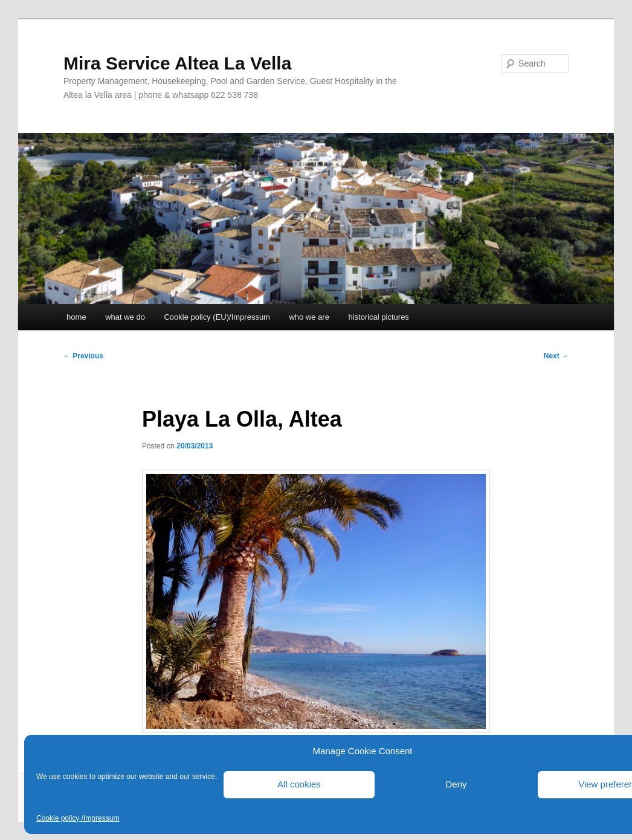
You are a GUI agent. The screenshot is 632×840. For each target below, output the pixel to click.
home (76, 317)
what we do (125, 317)
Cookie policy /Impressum (78, 818)
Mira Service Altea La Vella (177, 63)
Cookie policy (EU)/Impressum (217, 317)
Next (556, 356)
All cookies (299, 784)
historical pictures (378, 317)
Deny (456, 784)
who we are (309, 317)
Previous (83, 356)
